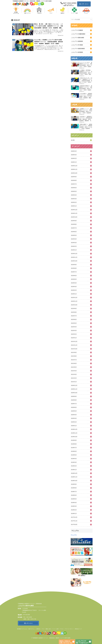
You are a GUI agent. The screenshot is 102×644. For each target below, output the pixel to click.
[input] (82, 20)
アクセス (62, 629)
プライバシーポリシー (69, 629)
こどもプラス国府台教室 (77, 38)
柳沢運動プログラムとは (22, 629)
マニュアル (74, 535)
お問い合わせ (84, 4)
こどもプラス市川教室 (77, 45)
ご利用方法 (38, 629)
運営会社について (78, 629)
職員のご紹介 (48, 629)
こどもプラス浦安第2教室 (78, 49)
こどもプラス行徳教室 (77, 30)
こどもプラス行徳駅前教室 (78, 34)
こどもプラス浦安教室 (77, 41)
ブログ (43, 629)
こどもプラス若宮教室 (77, 52)
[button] (91, 20)
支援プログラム (31, 629)
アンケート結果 (55, 629)
